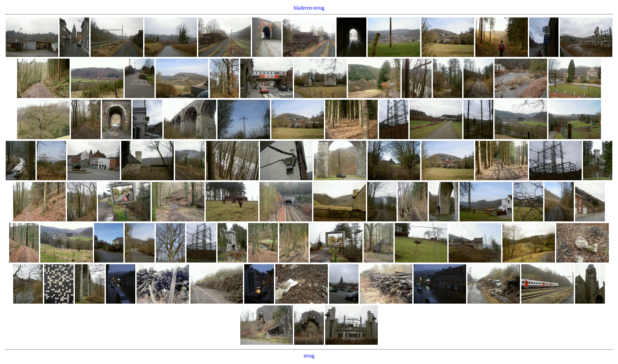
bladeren (303, 8)
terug (319, 8)
